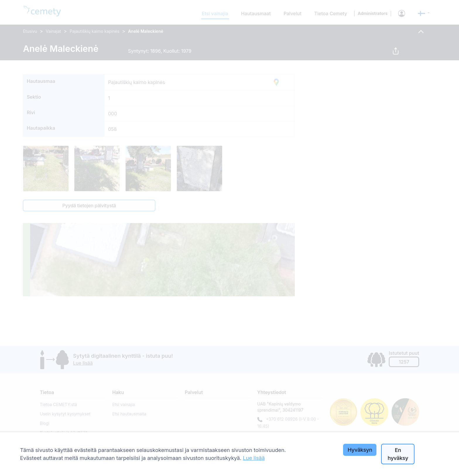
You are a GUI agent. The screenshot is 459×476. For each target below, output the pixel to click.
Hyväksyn (360, 450)
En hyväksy (398, 454)
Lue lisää (254, 458)
